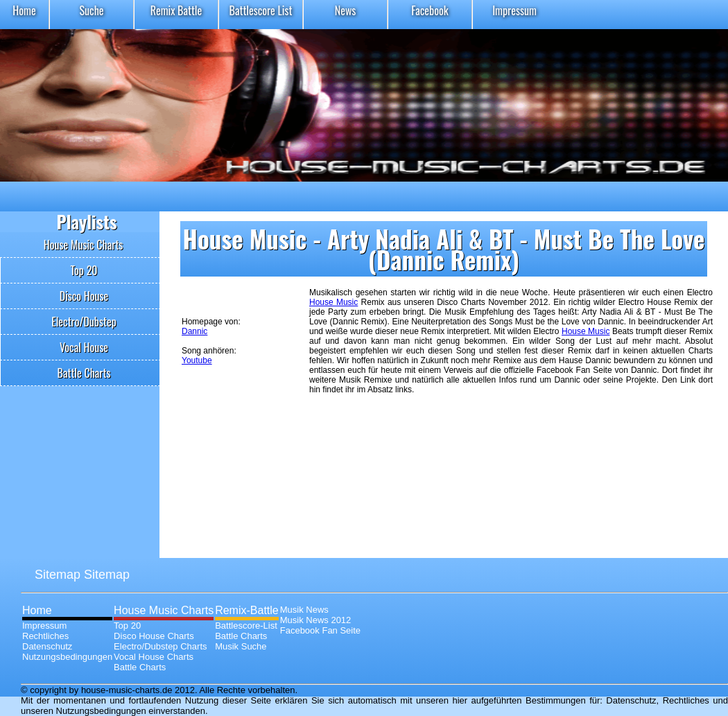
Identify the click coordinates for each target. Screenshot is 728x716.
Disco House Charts (154, 636)
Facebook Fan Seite (320, 630)
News (346, 10)
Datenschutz (47, 646)
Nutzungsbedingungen (67, 657)
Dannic (194, 331)
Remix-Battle (247, 610)
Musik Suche (241, 646)
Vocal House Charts (154, 657)
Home (24, 10)
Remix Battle (176, 10)
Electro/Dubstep (84, 322)
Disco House (84, 296)
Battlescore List (261, 10)
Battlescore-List (246, 626)
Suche (91, 10)
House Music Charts (84, 245)
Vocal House (84, 347)
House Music (333, 302)
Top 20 (84, 270)
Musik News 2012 (316, 620)
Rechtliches (45, 636)
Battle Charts (84, 373)
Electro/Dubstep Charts (160, 646)
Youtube (197, 360)
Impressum (514, 10)
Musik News (304, 610)
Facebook (430, 10)
